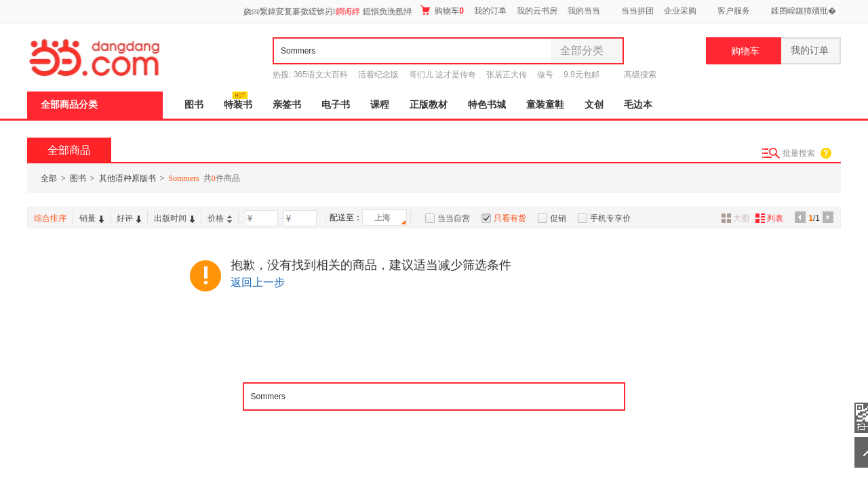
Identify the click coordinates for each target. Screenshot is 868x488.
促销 (558, 218)
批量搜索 (799, 153)
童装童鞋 (545, 105)
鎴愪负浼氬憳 (387, 12)
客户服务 (734, 11)
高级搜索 (640, 75)
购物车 (442, 11)
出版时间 (174, 218)
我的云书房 (537, 11)
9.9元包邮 (581, 75)
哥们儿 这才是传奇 (442, 75)
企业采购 (680, 11)
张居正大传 (507, 75)
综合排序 (50, 218)
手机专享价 (610, 218)
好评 (129, 218)
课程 (380, 105)
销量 (92, 218)
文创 (594, 105)
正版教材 (429, 105)
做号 (545, 75)
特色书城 (487, 105)
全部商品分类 (69, 105)
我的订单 (490, 11)
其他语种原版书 (127, 178)
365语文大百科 (321, 75)
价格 (220, 218)
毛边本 (638, 105)
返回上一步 (258, 282)
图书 (194, 105)
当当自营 (454, 218)
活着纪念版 (378, 75)
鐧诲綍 (348, 12)
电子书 (336, 105)
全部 (49, 178)
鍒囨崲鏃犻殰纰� (804, 11)
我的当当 (584, 11)
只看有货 (510, 218)
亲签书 (287, 105)
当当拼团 (637, 11)
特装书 (238, 105)
